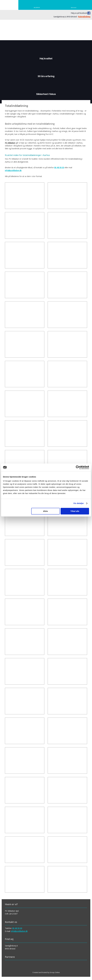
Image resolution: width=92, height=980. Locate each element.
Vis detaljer (79, 503)
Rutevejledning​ (84, 17)
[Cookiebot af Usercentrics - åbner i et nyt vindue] (78, 467)
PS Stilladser (10, 143)
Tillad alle (75, 511)
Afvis (46, 511)
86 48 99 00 (59, 167)
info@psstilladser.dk (13, 170)
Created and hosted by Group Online (46, 972)
